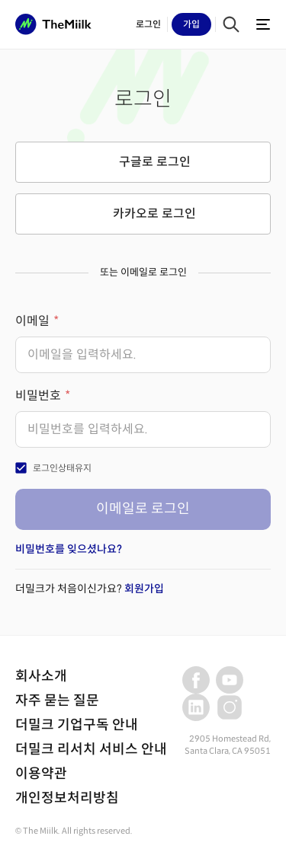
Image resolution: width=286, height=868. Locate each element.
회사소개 (41, 676)
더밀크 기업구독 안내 (77, 725)
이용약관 (41, 774)
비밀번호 (38, 396)
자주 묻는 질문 (57, 700)
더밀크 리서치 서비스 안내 (91, 749)
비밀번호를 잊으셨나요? (69, 549)
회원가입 (144, 589)
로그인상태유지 (62, 468)
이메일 (32, 321)
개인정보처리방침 (67, 798)
